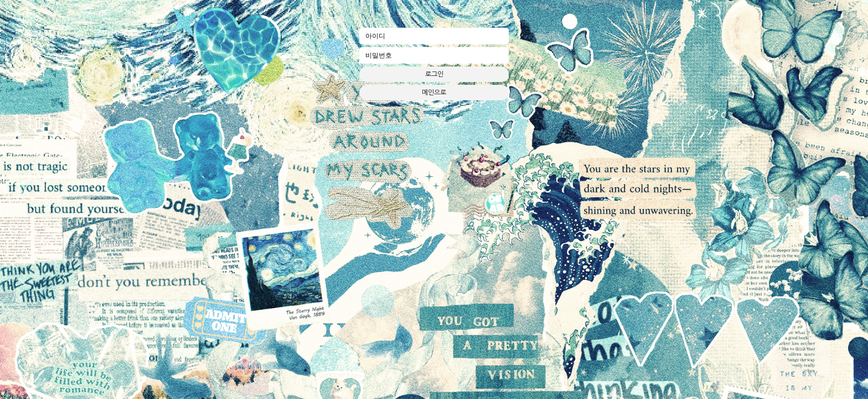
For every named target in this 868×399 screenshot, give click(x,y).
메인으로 (434, 93)
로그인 (434, 74)
